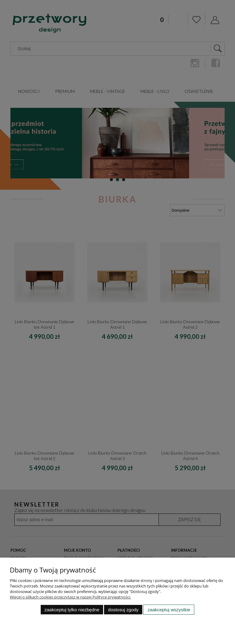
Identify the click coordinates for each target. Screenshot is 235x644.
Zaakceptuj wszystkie (169, 610)
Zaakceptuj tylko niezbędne (72, 610)
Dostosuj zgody (123, 610)
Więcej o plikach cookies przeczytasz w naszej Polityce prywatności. (70, 597)
